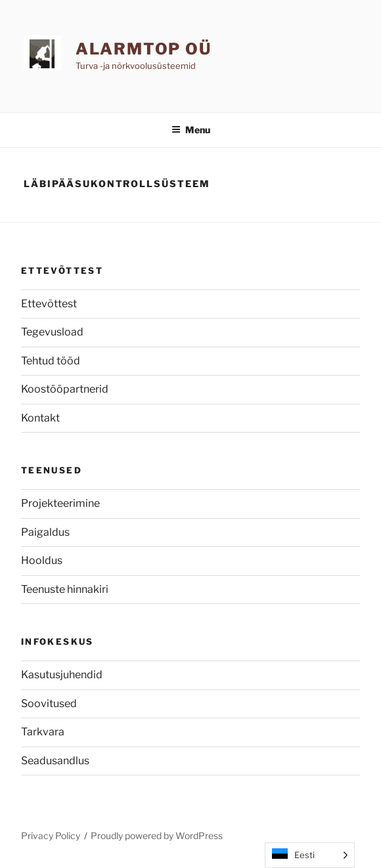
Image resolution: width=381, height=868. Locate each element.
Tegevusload (52, 332)
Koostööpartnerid (65, 389)
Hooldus (42, 560)
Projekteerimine (60, 503)
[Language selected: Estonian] (310, 855)
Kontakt (40, 418)
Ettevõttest (49, 304)
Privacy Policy (51, 835)
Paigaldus (45, 532)
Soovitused (49, 704)
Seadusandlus (55, 761)
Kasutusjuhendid (62, 675)
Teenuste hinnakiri (65, 589)
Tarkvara (43, 732)
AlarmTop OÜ (144, 49)
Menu (191, 130)
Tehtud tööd (51, 361)
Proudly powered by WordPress (157, 835)
